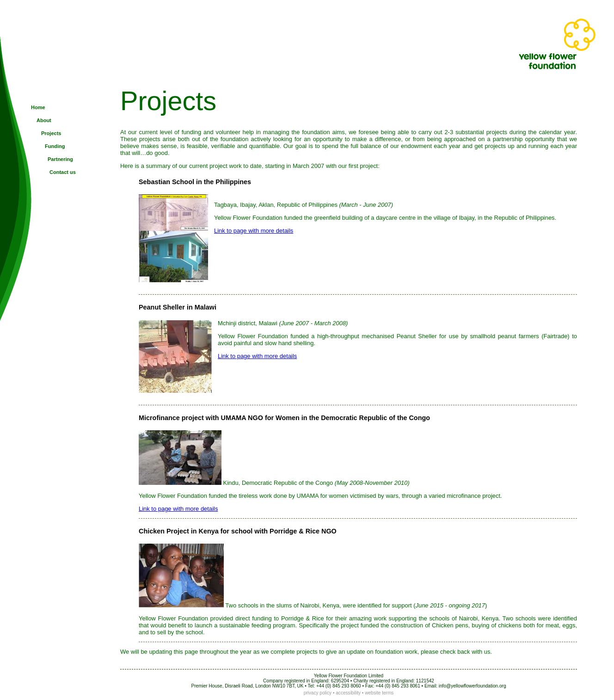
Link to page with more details (254, 231)
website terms (379, 693)
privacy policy (318, 693)
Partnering (60, 159)
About (44, 120)
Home (38, 107)
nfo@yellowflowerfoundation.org (473, 686)
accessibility (348, 693)
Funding (55, 146)
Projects (51, 133)
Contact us (63, 172)
